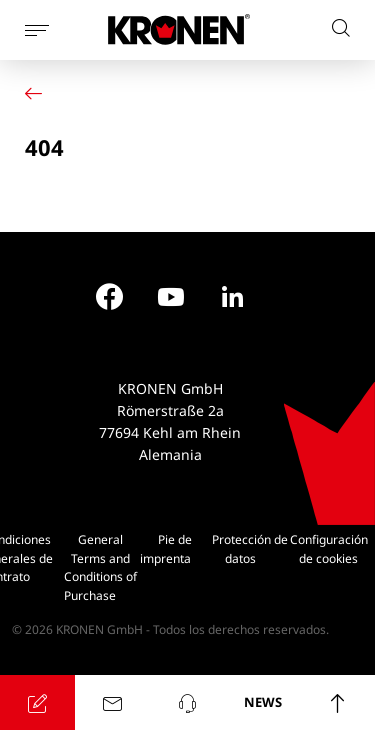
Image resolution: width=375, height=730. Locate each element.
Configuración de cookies (329, 549)
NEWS (263, 702)
